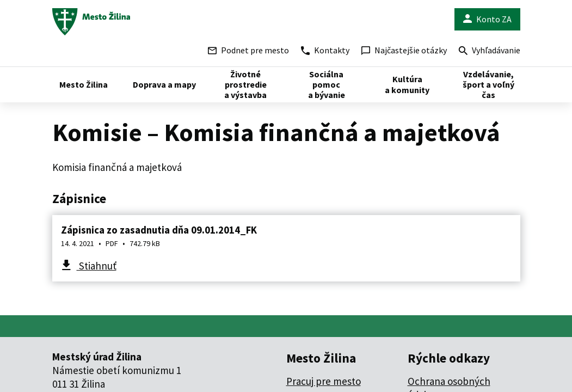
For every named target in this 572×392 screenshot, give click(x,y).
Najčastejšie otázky (404, 50)
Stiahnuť (97, 266)
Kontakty (325, 50)
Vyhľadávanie (490, 51)
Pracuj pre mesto (324, 381)
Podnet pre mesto (248, 50)
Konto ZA (487, 19)
